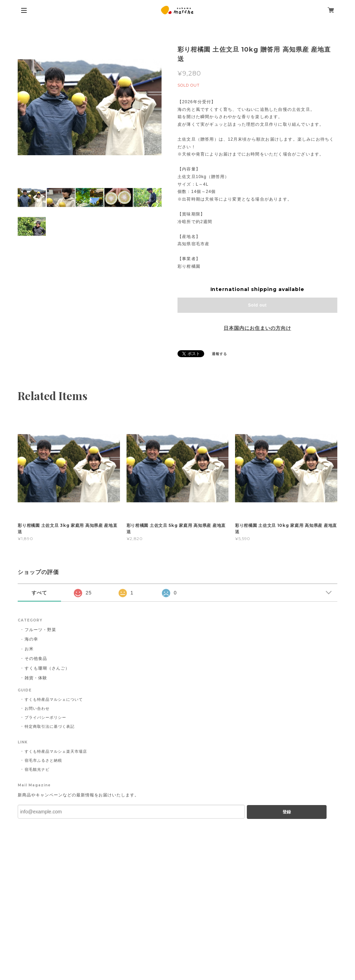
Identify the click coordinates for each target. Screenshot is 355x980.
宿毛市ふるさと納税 (43, 760)
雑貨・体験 (36, 678)
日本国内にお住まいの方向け (257, 328)
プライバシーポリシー (45, 717)
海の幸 (31, 639)
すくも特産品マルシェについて (54, 699)
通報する (219, 354)
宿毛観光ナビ (37, 769)
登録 (287, 812)
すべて (39, 593)
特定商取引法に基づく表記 (50, 726)
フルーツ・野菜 (40, 630)
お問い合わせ (37, 708)
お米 (29, 649)
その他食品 (36, 658)
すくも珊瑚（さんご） (47, 668)
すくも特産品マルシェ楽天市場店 (56, 751)
